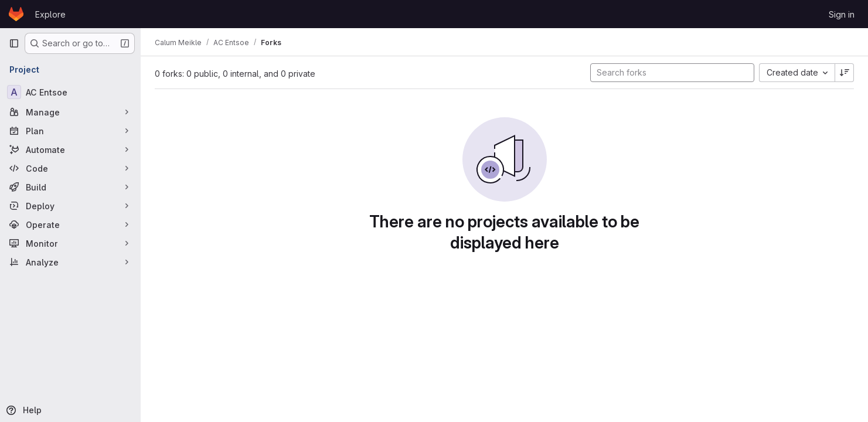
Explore (50, 14)
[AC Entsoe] (70, 92)
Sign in (842, 14)
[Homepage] (16, 14)
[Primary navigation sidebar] (14, 43)
